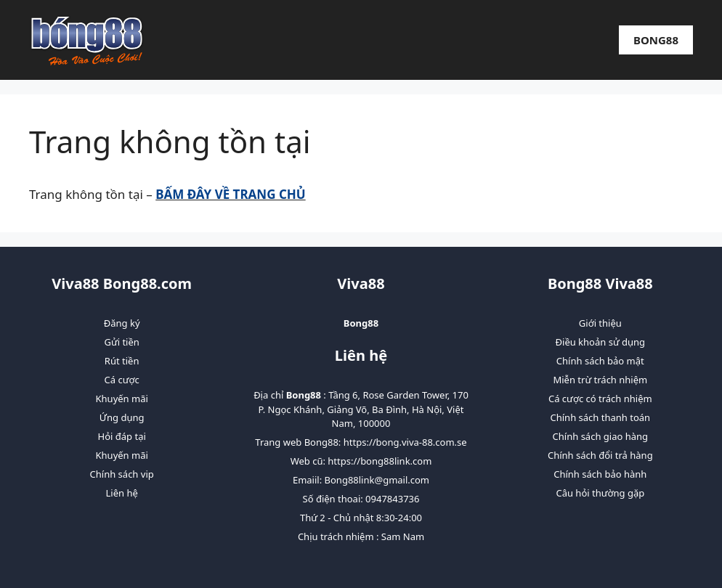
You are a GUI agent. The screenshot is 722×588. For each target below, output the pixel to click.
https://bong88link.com (380, 461)
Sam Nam (403, 536)
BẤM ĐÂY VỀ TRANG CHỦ (230, 194)
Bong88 (656, 40)
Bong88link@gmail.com (377, 480)
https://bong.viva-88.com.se (405, 442)
